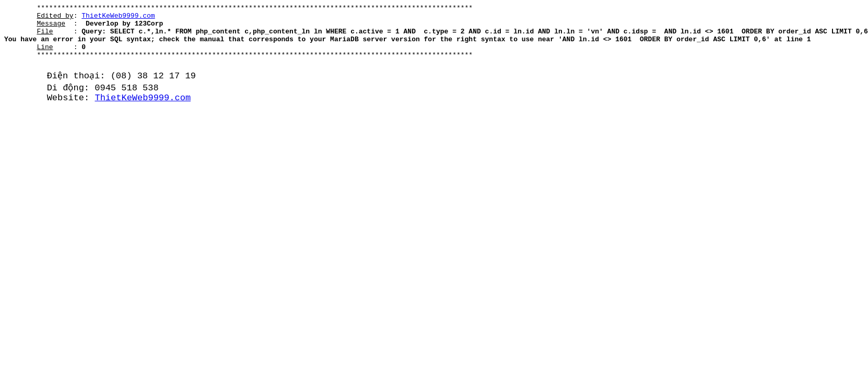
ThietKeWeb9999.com (118, 18)
